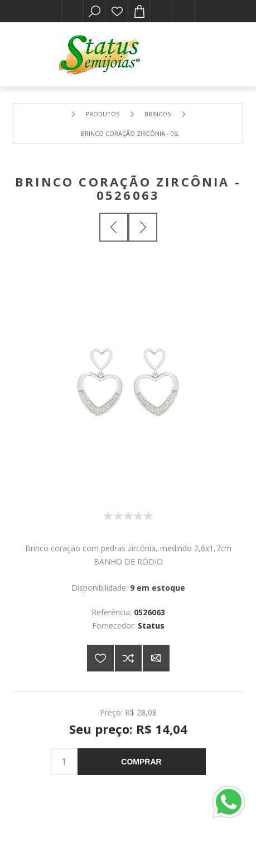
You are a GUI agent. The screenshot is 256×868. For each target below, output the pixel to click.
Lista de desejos (117, 11)
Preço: (111, 712)
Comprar (141, 762)
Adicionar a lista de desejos (100, 658)
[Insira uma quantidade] (64, 762)
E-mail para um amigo (156, 658)
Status (151, 626)
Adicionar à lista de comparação (128, 658)
